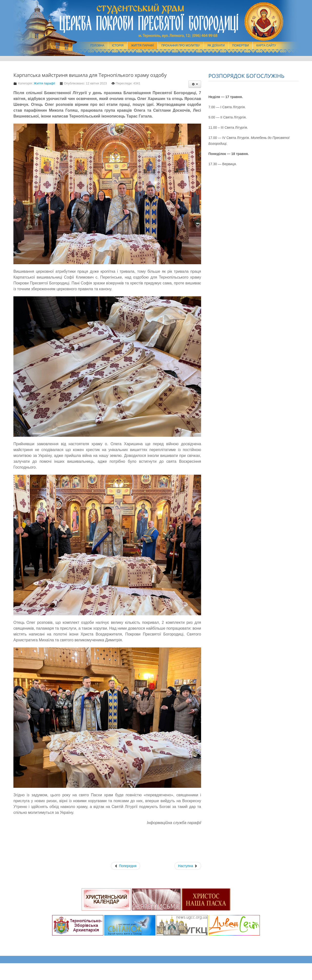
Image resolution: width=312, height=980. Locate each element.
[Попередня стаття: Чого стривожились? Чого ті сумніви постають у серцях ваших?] (126, 866)
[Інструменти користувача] (195, 84)
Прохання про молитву (181, 45)
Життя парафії (142, 45)
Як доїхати (216, 45)
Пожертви (241, 45)
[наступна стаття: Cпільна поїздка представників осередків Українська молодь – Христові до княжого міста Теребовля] (188, 866)
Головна (97, 45)
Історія (118, 45)
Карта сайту (266, 45)
